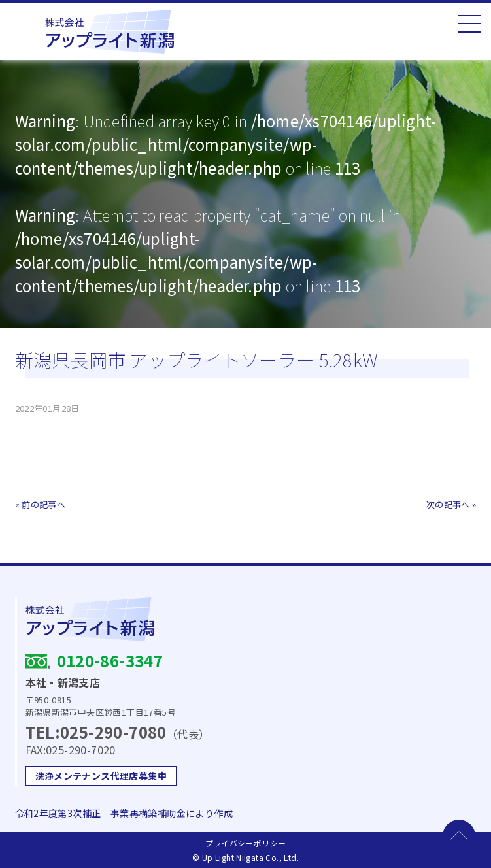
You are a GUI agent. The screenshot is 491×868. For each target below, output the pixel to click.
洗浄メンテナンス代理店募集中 (101, 776)
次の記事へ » (451, 504)
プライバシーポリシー (246, 843)
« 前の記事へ (41, 504)
